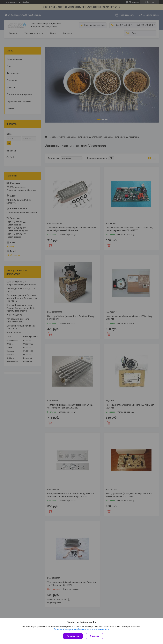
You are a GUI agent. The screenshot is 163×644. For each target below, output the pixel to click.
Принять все (73, 636)
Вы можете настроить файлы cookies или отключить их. (80, 629)
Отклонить (94, 636)
